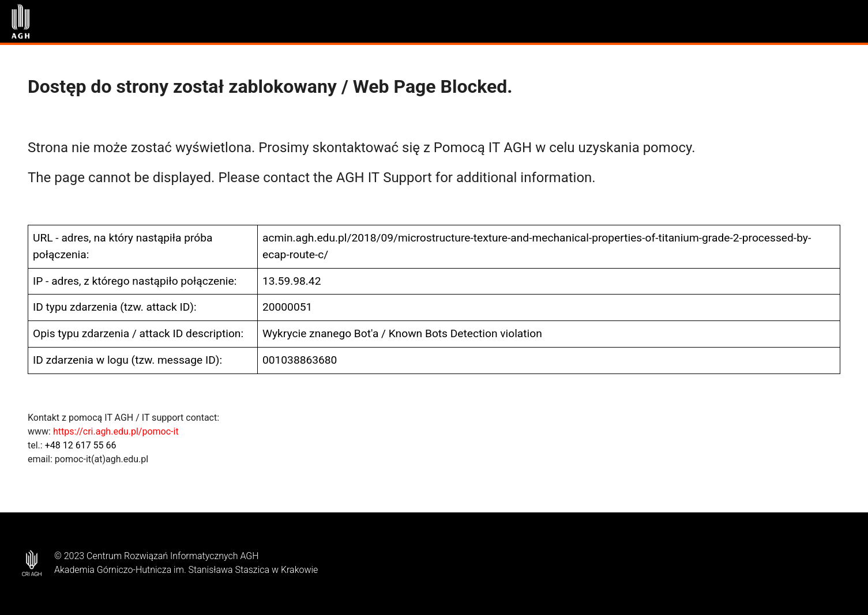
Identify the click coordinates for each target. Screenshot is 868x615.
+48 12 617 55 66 (81, 445)
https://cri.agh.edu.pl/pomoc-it (116, 431)
